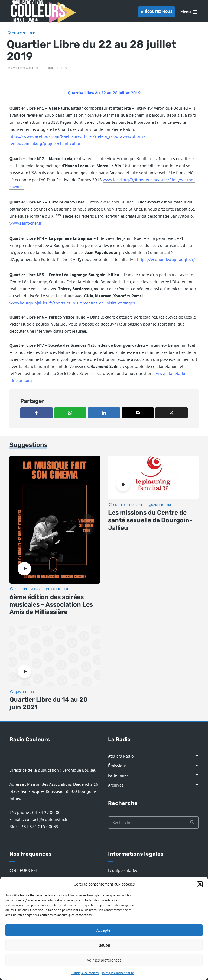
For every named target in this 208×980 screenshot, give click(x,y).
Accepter (104, 930)
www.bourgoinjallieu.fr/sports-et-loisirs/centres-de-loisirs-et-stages (72, 303)
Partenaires (118, 775)
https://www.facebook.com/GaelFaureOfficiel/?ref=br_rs (61, 136)
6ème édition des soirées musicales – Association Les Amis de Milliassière (51, 604)
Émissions (117, 766)
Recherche (192, 822)
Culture (21, 589)
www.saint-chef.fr (25, 223)
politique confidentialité (118, 973)
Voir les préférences (104, 960)
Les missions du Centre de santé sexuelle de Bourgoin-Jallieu (150, 520)
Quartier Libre (23, 33)
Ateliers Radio (121, 756)
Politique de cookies (85, 973)
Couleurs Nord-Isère (130, 505)
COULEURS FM (23, 870)
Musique (37, 589)
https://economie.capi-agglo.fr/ (166, 259)
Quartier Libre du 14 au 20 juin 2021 (48, 703)
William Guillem (25, 68)
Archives (116, 785)
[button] (200, 884)
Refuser (104, 945)
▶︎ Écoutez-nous (157, 12)
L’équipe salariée (123, 870)
